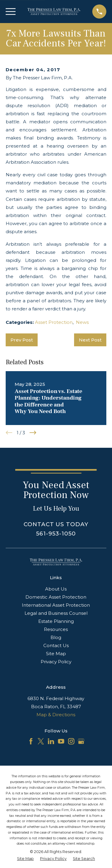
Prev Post (22, 340)
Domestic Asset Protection (56, 597)
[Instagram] (71, 741)
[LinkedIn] (51, 741)
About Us (56, 589)
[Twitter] (41, 741)
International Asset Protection (56, 605)
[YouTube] (61, 741)
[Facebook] (31, 741)
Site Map (56, 654)
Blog (56, 637)
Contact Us (56, 645)
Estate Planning (56, 621)
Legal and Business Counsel (56, 613)
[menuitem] (25, 859)
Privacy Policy (56, 662)
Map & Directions (56, 715)
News (82, 322)
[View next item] (33, 433)
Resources (56, 629)
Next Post (90, 340)
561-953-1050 (56, 534)
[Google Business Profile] (81, 741)
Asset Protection (54, 322)
